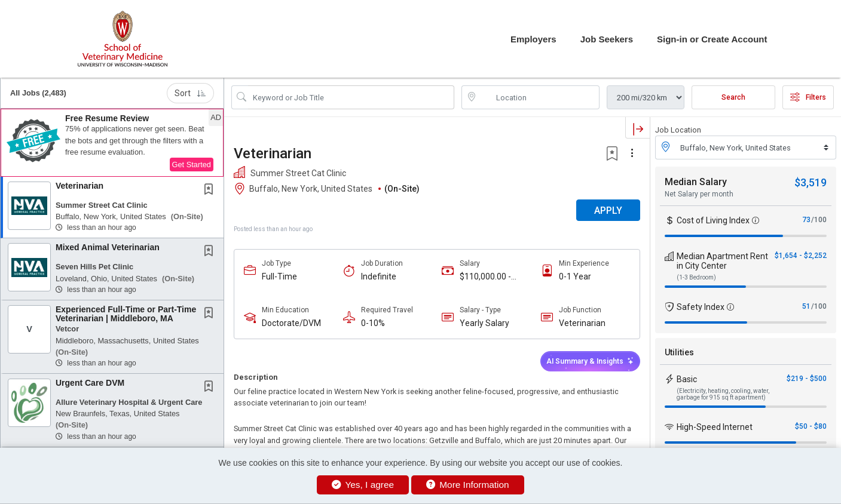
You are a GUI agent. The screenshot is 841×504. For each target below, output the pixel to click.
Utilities (679, 352)
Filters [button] (808, 97)
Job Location (678, 130)
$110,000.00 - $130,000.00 (485, 277)
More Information (468, 485)
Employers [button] (533, 39)
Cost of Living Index (713, 220)
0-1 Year (575, 276)
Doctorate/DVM (291, 323)
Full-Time (279, 276)
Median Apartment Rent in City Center (722, 261)
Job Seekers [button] (607, 39)
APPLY (608, 210)
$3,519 (811, 182)
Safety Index (701, 307)
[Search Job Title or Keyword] (351, 97)
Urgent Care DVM (90, 383)
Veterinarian (79, 186)
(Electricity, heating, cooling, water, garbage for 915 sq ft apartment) (723, 394)
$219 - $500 (807, 379)
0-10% (373, 323)
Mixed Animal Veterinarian (108, 247)
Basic (687, 379)
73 (806, 220)
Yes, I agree (363, 485)
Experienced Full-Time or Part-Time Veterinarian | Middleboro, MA (126, 314)
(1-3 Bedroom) (696, 277)
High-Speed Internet (715, 427)
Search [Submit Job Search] (733, 97)
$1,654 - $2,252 (801, 256)
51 (806, 306)
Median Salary (696, 182)
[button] (112, 143)
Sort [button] (190, 93)
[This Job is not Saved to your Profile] (211, 190)
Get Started (192, 165)
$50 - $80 (811, 426)
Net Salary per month (699, 194)
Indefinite (379, 276)
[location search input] (539, 97)
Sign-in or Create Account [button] (712, 39)
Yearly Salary (484, 323)
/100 (819, 220)
